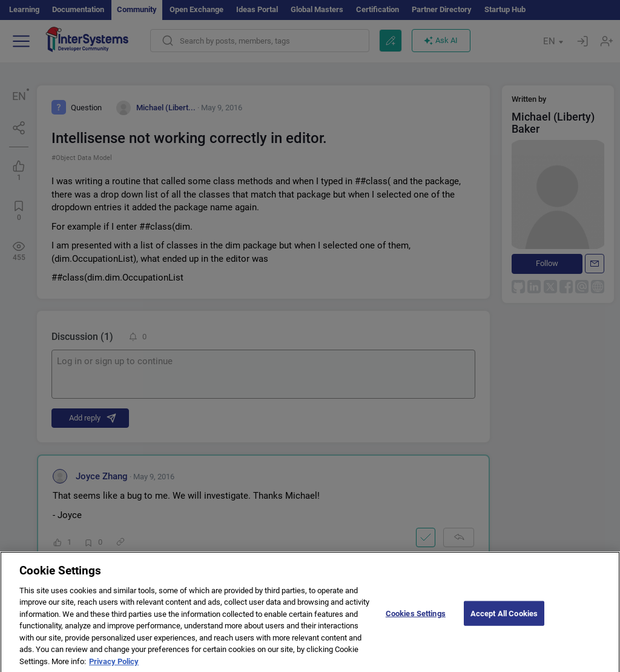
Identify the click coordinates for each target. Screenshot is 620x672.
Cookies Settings (416, 620)
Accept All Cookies (504, 620)
